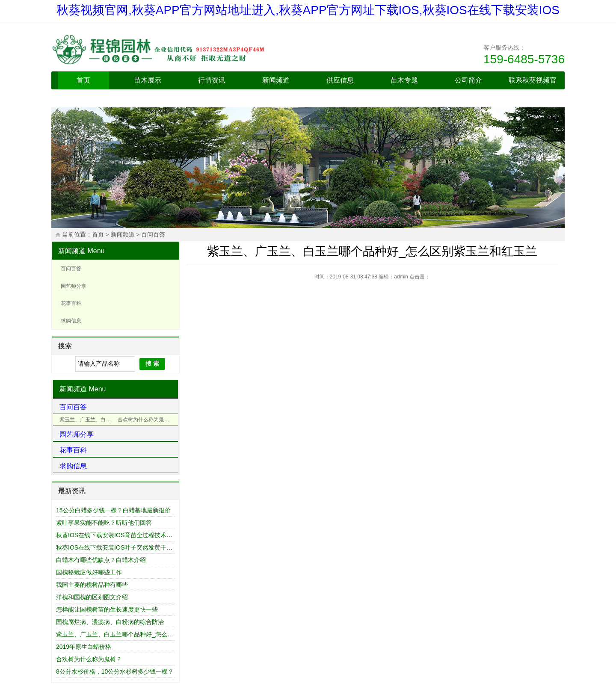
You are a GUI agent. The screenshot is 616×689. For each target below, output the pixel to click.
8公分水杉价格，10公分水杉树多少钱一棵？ (115, 671)
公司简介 (468, 80)
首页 (83, 80)
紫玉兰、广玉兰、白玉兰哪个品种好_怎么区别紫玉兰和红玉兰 (87, 420)
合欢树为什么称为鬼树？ (146, 420)
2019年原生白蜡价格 (84, 647)
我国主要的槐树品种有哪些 (92, 585)
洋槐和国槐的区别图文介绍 (92, 597)
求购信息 (71, 321)
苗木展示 (148, 80)
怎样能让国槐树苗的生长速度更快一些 (107, 609)
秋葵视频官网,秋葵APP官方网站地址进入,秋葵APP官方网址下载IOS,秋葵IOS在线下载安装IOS (308, 10)
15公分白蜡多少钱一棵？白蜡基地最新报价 (113, 510)
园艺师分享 (74, 286)
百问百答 (153, 235)
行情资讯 (212, 80)
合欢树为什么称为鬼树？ (89, 659)
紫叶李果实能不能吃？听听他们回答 (104, 523)
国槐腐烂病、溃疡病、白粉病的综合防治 (110, 622)
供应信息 (340, 80)
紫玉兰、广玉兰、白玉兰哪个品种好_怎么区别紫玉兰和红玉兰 (139, 634)
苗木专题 (404, 80)
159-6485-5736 (524, 59)
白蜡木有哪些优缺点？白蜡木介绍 (101, 560)
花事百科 (71, 303)
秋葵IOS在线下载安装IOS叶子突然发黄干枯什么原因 (126, 547)
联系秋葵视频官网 (533, 89)
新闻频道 (276, 80)
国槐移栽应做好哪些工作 (89, 572)
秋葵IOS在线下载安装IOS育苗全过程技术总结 (117, 535)
